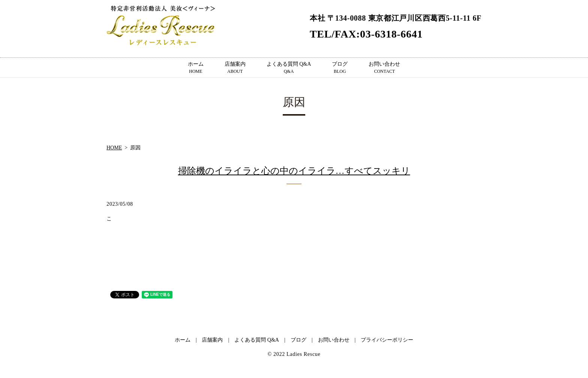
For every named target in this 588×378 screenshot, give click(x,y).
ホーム (196, 68)
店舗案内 (235, 68)
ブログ (340, 68)
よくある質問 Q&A (289, 68)
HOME (114, 148)
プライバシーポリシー (387, 340)
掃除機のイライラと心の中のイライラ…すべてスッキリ (294, 171)
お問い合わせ (384, 68)
